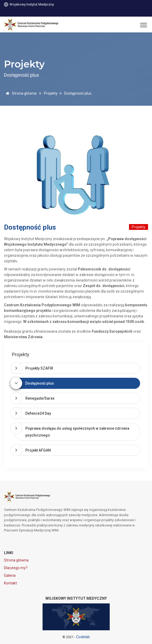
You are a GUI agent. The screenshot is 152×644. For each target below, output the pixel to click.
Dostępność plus (40, 383)
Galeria (10, 575)
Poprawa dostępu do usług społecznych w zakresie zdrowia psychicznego (77, 432)
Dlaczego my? (16, 568)
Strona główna (20, 93)
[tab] (77, 368)
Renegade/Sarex (40, 398)
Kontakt (10, 583)
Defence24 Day (38, 413)
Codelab (83, 637)
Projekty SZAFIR (39, 368)
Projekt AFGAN (38, 450)
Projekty (51, 93)
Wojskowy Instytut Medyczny (29, 4)
